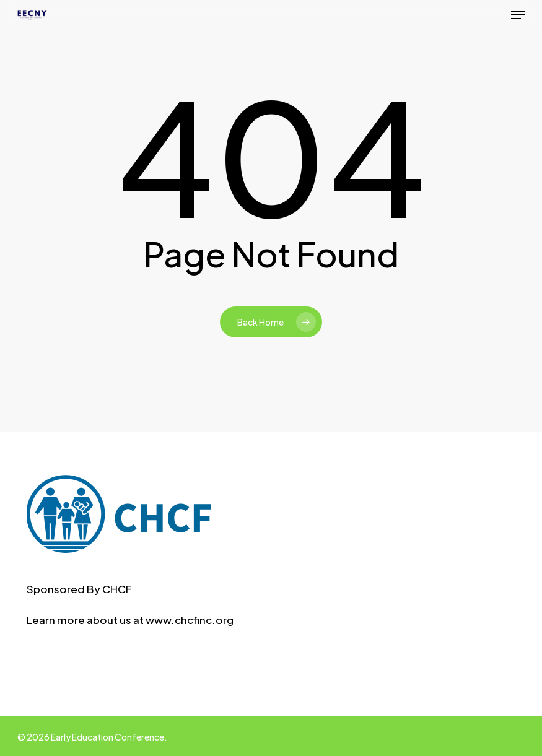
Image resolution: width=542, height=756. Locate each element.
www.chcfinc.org (190, 620)
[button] (518, 15)
